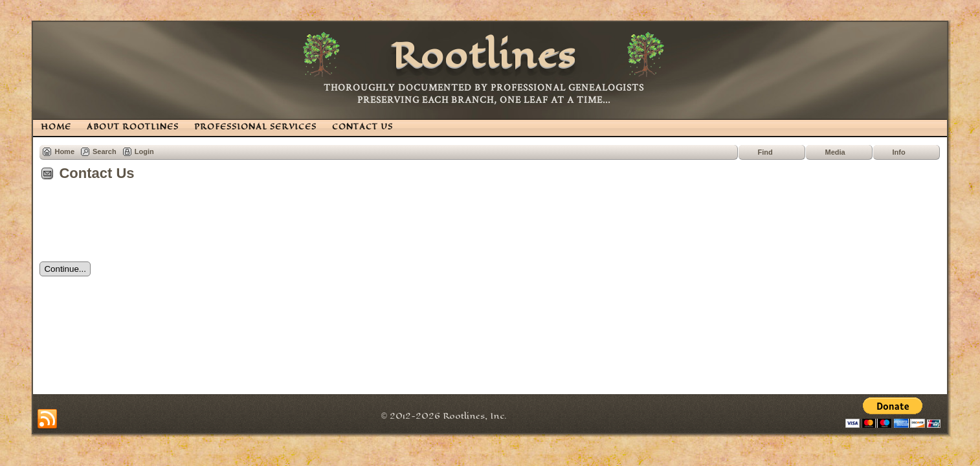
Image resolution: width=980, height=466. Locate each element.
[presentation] (138, 226)
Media (835, 152)
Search (105, 151)
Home (64, 151)
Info (899, 152)
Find (765, 152)
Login (144, 151)
